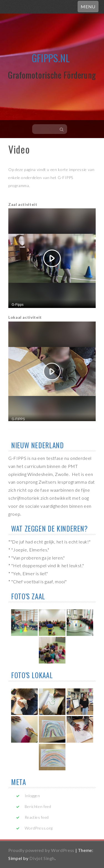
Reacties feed (37, 817)
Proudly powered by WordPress (41, 850)
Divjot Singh (42, 858)
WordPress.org (39, 828)
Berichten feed (38, 806)
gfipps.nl (51, 58)
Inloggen (32, 796)
